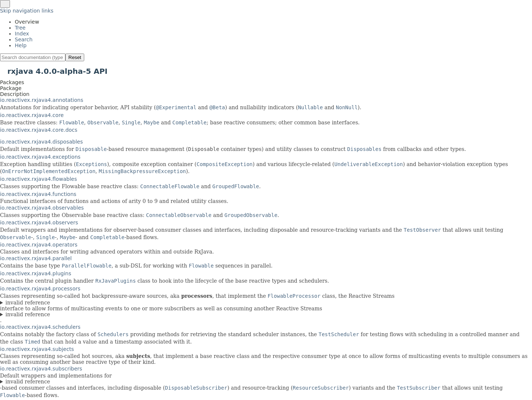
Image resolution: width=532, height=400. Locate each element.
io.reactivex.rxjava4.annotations (42, 100)
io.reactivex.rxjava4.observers (39, 223)
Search (24, 39)
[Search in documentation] (33, 57)
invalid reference (28, 303)
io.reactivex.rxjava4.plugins (36, 273)
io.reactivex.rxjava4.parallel (36, 258)
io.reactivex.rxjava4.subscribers (41, 369)
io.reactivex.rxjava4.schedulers (40, 327)
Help (21, 45)
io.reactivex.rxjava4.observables (42, 208)
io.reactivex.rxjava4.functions (38, 194)
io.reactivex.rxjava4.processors (40, 289)
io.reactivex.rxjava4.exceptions (40, 157)
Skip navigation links (27, 11)
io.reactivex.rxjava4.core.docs (39, 130)
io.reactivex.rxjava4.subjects (37, 349)
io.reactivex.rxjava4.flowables (38, 179)
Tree (20, 28)
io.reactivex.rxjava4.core (32, 115)
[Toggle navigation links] (5, 4)
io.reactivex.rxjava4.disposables (41, 142)
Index (22, 34)
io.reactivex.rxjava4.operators (39, 245)
